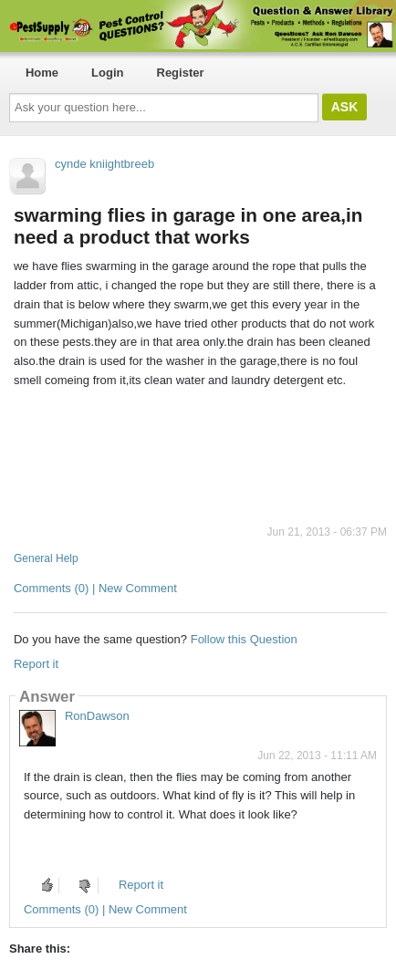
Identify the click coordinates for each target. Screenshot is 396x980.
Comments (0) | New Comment (95, 588)
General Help (46, 558)
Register (181, 73)
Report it (36, 664)
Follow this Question (244, 639)
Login (107, 73)
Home (42, 73)
